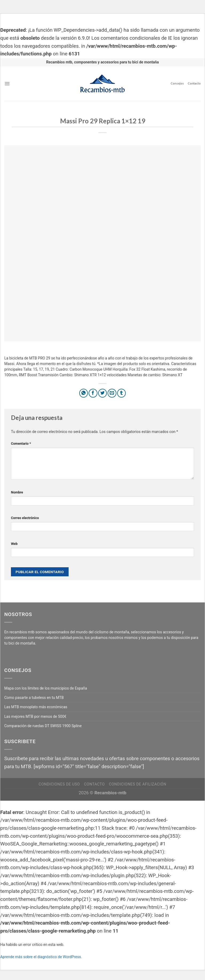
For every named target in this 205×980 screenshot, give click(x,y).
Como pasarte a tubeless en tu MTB (34, 698)
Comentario (21, 444)
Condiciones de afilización (138, 784)
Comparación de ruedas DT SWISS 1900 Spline (43, 726)
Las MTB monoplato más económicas (36, 707)
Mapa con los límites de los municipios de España (46, 688)
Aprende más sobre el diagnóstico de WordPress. (41, 957)
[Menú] (7, 84)
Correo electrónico (25, 518)
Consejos (177, 83)
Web (14, 544)
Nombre (17, 492)
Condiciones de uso (59, 784)
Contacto (194, 83)
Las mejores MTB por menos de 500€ (35, 716)
